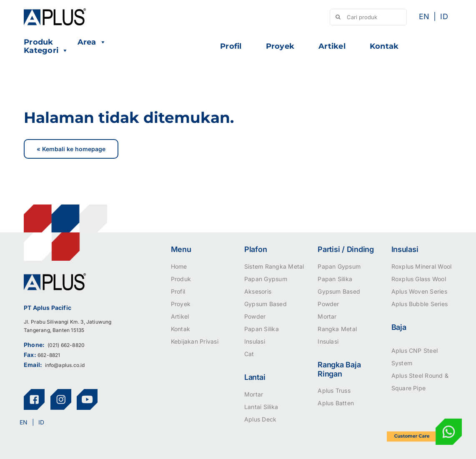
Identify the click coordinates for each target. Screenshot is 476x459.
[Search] (338, 17)
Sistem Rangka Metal (274, 266)
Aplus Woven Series (419, 291)
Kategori (46, 50)
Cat (249, 354)
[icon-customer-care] (424, 422)
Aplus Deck (260, 419)
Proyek (280, 46)
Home (179, 266)
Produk (38, 42)
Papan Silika (262, 329)
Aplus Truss (334, 390)
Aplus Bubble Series (420, 304)
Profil (231, 46)
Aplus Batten (336, 403)
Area (92, 42)
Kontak (384, 46)
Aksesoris (258, 291)
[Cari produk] (368, 17)
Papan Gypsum (266, 279)
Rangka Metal (337, 329)
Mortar (254, 394)
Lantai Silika (261, 407)
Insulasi (255, 341)
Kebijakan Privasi (195, 341)
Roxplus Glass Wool (419, 279)
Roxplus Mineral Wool (422, 266)
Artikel (332, 46)
